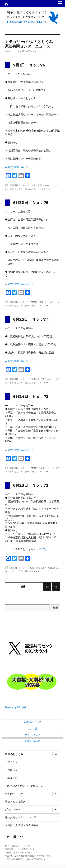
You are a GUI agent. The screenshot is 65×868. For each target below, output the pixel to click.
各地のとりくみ (14, 794)
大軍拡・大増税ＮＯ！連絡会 (22, 825)
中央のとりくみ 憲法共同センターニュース (29, 189)
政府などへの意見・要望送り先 (25, 786)
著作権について (32, 722)
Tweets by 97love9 (16, 707)
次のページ (55, 591)
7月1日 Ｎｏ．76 (29, 65)
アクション (14, 762)
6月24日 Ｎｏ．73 (31, 396)
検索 (56, 608)
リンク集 (32, 728)
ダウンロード (13, 809)
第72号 (41, 549)
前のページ (46, 591)
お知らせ (12, 770)
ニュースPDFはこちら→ (19, 167)
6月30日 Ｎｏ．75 (31, 203)
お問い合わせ (32, 741)
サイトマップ (32, 735)
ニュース (12, 778)
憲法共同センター (18, 185)
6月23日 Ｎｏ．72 (31, 485)
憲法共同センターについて (20, 817)
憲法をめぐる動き (15, 802)
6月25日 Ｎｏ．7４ (31, 319)
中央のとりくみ (14, 754)
